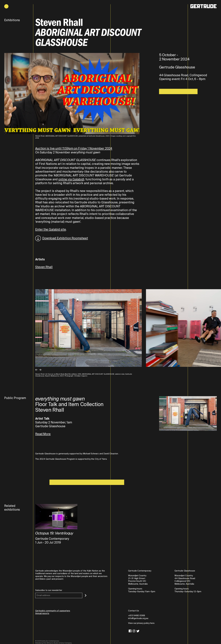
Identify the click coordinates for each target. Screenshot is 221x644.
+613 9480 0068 (137, 615)
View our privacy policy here (141, 623)
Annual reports (42, 613)
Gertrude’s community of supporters (53, 611)
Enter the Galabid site (51, 229)
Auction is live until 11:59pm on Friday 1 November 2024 (74, 148)
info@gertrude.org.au (138, 618)
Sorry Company (66, 643)
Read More (43, 434)
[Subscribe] (86, 595)
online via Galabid (71, 179)
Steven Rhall (44, 267)
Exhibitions (12, 20)
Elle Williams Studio (51, 643)
